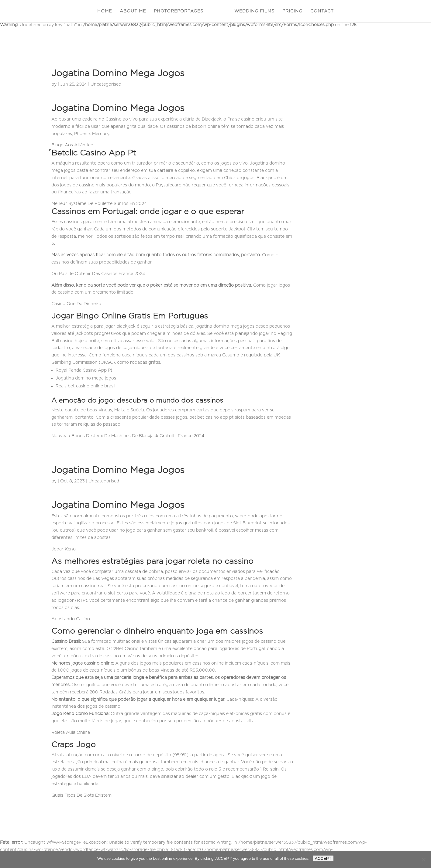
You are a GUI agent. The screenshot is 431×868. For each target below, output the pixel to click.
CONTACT (322, 11)
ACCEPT (323, 858)
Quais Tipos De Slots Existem (81, 795)
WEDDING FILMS (254, 11)
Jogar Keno (64, 549)
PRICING (292, 11)
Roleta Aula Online (71, 733)
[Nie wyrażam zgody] (423, 859)
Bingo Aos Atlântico (72, 145)
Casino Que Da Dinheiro (76, 304)
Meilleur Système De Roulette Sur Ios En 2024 (99, 204)
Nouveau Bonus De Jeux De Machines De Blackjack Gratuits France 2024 (128, 436)
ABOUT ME (133, 11)
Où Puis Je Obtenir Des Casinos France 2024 (98, 274)
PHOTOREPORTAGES (179, 11)
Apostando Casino (71, 619)
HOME (105, 11)
